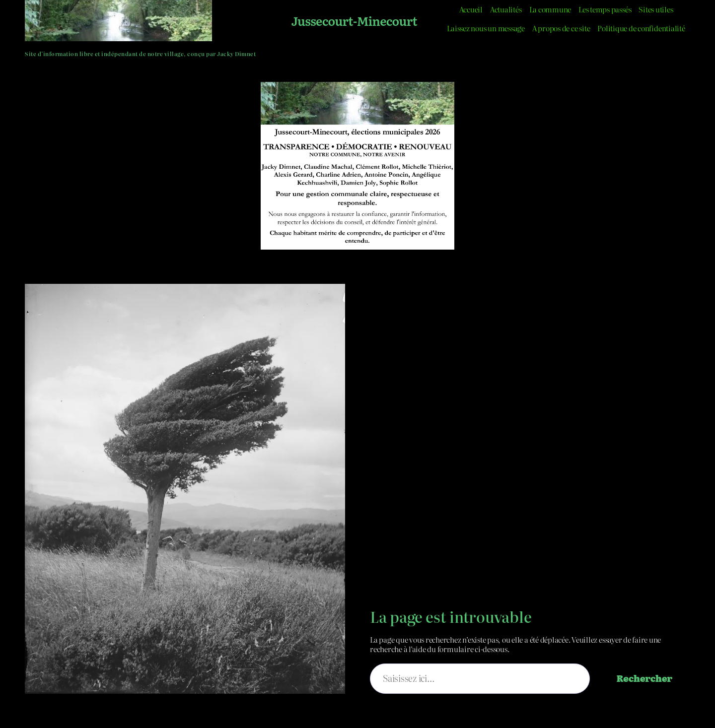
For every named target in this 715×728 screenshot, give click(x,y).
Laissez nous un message (486, 28)
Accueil (471, 9)
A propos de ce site (561, 28)
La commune (550, 9)
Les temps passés (605, 9)
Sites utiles (656, 9)
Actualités (506, 9)
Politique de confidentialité (641, 28)
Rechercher (644, 678)
